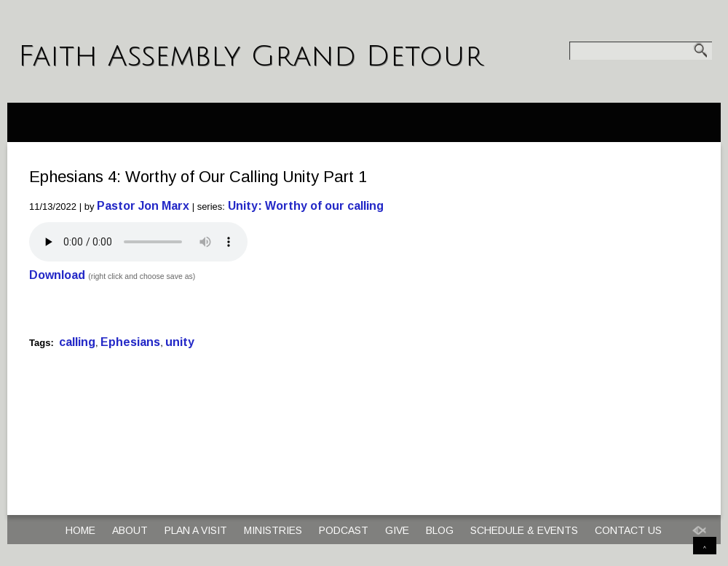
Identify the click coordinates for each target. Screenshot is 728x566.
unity (180, 342)
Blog (440, 530)
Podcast (344, 530)
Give (397, 530)
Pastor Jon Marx (143, 206)
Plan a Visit (196, 530)
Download (57, 275)
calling (77, 342)
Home (80, 530)
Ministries (273, 530)
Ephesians (130, 342)
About (130, 530)
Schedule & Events (524, 530)
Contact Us (628, 530)
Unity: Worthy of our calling (306, 206)
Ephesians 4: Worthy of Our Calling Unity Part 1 (198, 177)
